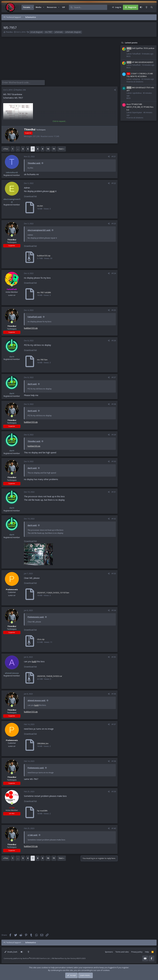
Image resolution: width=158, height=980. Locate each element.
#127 (114, 377)
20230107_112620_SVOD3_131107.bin (53, 592)
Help (147, 951)
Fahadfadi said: (35, 316)
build (34, 661)
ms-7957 (49, 32)
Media (38, 7)
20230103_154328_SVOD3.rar (50, 675)
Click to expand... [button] (60, 121)
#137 (114, 724)
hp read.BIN (42, 810)
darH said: (32, 383)
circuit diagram (36, 32)
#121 (114, 156)
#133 (114, 573)
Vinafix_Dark (11, 951)
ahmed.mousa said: (37, 700)
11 (54, 148)
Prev (6, 148)
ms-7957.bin (42, 359)
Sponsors (109, 951)
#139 (114, 791)
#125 (114, 310)
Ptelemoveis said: (36, 616)
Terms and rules (122, 951)
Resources (52, 7)
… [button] (18, 148)
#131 (114, 491)
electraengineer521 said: (39, 230)
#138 (114, 761)
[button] (32, 7)
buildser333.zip (44, 255)
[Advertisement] (59, 60)
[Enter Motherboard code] (23, 82)
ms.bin (40, 205)
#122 (114, 183)
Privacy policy (137, 951)
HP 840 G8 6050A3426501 (140, 62)
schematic (59, 32)
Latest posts (131, 43)
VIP (64, 7)
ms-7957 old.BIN (44, 292)
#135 (114, 656)
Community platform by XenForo (27, 958)
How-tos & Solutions (135, 82)
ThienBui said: (34, 163)
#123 (114, 223)
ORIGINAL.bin (43, 743)
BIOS (128, 56)
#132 (114, 518)
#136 (114, 693)
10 (48, 148)
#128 (114, 404)
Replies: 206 (20, 89)
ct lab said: (33, 834)
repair (52, 191)
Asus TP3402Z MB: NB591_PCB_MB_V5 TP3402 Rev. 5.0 (140, 107)
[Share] (115, 89)
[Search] (91, 7)
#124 (114, 273)
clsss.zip (41, 639)
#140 (114, 828)
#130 (114, 461)
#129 (114, 434)
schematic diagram (73, 32)
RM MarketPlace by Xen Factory (69, 958)
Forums (27, 7)
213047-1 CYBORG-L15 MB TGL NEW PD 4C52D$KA (140, 75)
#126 (114, 340)
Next (61, 148)
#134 (114, 610)
